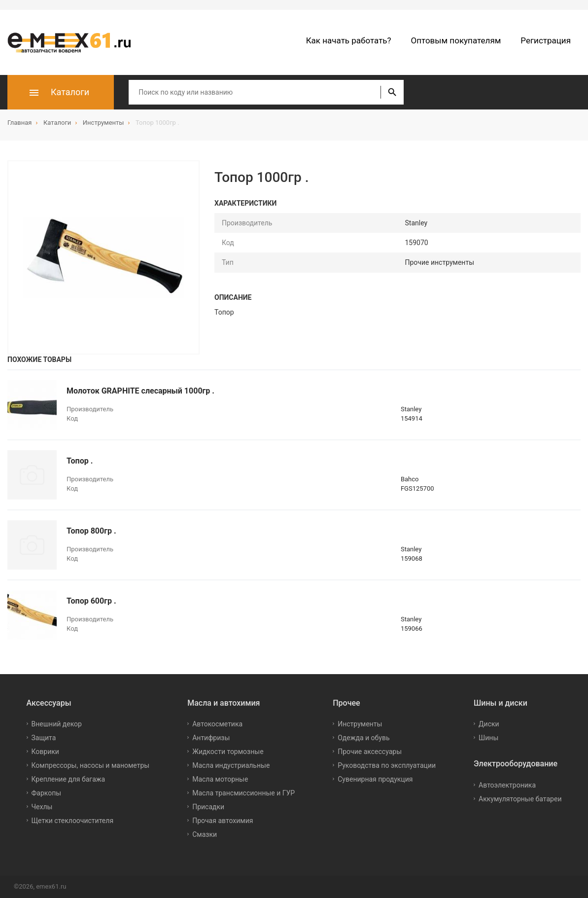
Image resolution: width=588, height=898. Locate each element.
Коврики (45, 752)
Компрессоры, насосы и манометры (91, 765)
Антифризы (211, 738)
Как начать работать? (349, 40)
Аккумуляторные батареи (520, 799)
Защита (44, 738)
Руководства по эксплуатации (387, 765)
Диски (489, 724)
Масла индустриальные (231, 765)
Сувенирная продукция (375, 779)
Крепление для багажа (69, 779)
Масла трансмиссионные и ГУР (243, 793)
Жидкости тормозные (228, 752)
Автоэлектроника (507, 785)
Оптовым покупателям (456, 40)
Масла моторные (220, 779)
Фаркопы (47, 793)
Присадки (208, 807)
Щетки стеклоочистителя (73, 821)
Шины (488, 738)
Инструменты (360, 724)
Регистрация (546, 40)
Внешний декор (57, 724)
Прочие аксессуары (370, 752)
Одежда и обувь (363, 738)
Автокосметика (217, 724)
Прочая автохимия (223, 821)
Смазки (205, 834)
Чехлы (42, 807)
